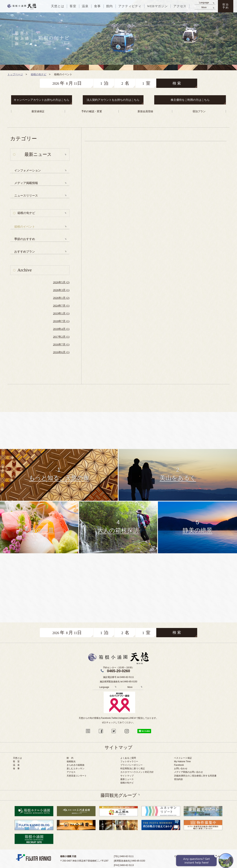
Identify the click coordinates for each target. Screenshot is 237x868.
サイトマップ (127, 776)
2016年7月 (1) (61, 345)
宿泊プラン (199, 111)
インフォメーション (28, 170)
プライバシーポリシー (131, 765)
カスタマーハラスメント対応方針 (137, 772)
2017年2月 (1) (61, 337)
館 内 (70, 758)
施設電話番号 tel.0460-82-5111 (118, 677)
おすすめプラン (25, 252)
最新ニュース (127, 779)
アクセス (71, 772)
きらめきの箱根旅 (76, 765)
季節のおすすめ (25, 239)
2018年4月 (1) (61, 329)
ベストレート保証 (183, 758)
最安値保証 (38, 111)
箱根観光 (71, 761)
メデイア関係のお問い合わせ (188, 772)
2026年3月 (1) (61, 290)
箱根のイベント (25, 227)
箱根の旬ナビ (26, 213)
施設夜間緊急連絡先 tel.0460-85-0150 (118, 682)
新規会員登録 (145, 111)
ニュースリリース (26, 196)
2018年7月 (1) (61, 321)
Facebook (179, 765)
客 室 (16, 761)
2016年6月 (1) (61, 352)
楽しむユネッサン (76, 769)
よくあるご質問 (128, 758)
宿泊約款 (178, 779)
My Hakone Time (182, 761)
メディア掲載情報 (26, 183)
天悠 (22, 6)
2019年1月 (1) (61, 313)
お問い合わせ (181, 769)
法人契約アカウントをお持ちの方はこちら (113, 100)
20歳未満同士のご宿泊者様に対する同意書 (195, 776)
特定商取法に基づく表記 (133, 769)
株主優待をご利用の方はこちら (190, 100)
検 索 (177, 83)
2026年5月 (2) (61, 282)
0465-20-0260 (119, 671)
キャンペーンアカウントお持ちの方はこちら (41, 100)
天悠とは (17, 758)
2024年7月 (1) (61, 306)
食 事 (16, 769)
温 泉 (16, 765)
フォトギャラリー (129, 761)
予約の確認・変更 (92, 111)
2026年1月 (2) (61, 298)
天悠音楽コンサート (77, 776)
